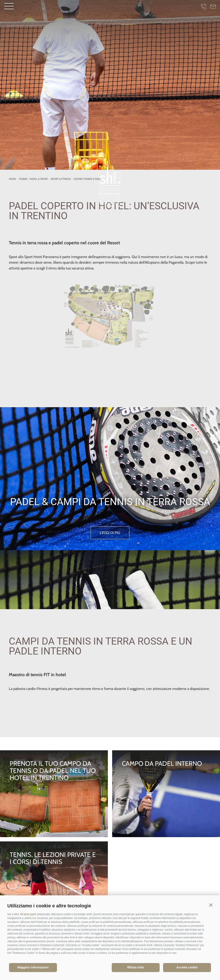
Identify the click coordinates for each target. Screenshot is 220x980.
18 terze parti (28, 914)
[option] (110, 85)
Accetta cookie (187, 967)
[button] (211, 905)
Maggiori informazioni (33, 967)
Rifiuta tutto (136, 967)
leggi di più (110, 533)
